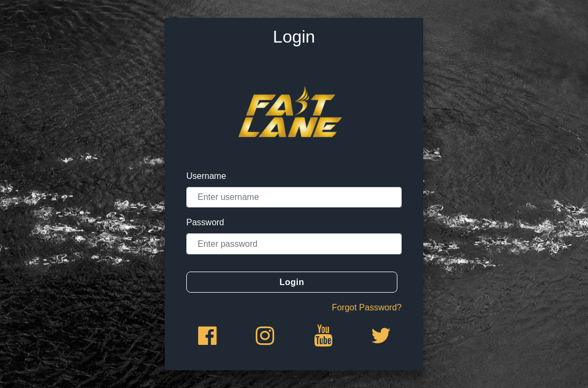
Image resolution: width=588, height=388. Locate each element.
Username (206, 176)
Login (292, 282)
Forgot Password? (367, 307)
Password (205, 222)
